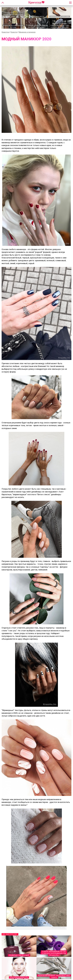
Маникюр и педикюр (27, 32)
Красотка (5, 32)
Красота (14, 32)
